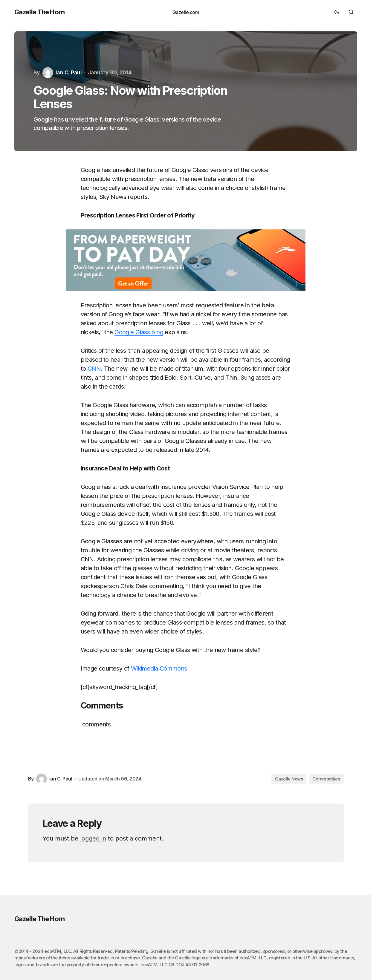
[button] (337, 12)
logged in (93, 838)
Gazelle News (289, 779)
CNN (94, 369)
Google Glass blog (139, 332)
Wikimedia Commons (159, 668)
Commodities (326, 779)
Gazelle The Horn (39, 12)
